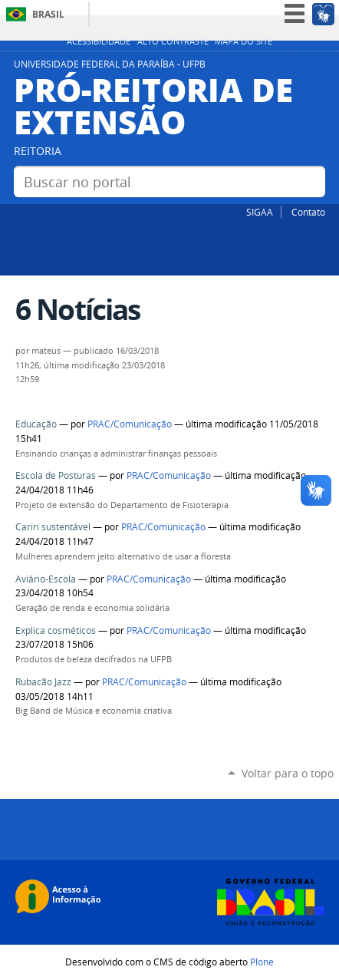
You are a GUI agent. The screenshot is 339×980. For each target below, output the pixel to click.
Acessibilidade (99, 41)
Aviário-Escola (46, 579)
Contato (308, 212)
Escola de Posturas (57, 475)
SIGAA (260, 212)
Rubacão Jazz (43, 682)
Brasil (48, 14)
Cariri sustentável (53, 527)
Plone (262, 962)
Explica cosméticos (56, 630)
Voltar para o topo (288, 773)
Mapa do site (244, 41)
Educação (36, 424)
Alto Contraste (173, 41)
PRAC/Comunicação (131, 424)
